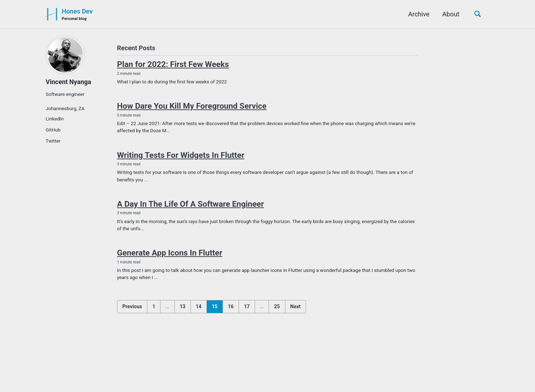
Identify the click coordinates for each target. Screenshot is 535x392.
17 (247, 306)
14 (199, 306)
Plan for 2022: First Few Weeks (173, 64)
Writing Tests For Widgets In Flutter (181, 155)
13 (183, 306)
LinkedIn (55, 119)
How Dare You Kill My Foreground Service (192, 106)
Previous (132, 306)
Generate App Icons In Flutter (170, 253)
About (451, 14)
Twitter (53, 141)
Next (295, 306)
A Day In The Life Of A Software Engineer (190, 204)
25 (277, 306)
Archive (419, 14)
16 (231, 306)
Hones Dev (77, 15)
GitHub (53, 130)
